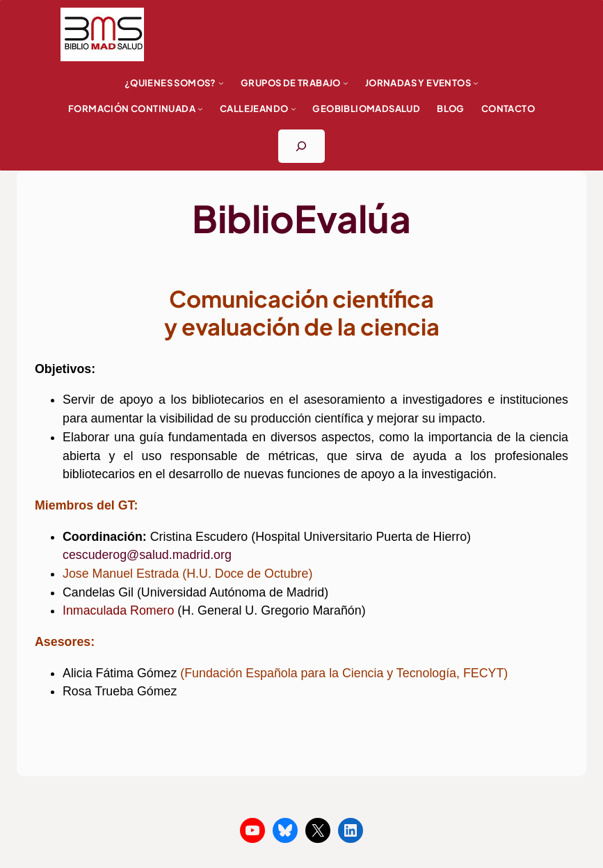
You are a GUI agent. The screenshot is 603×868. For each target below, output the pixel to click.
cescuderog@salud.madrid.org (147, 555)
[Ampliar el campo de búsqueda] (301, 146)
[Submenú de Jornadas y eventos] (476, 83)
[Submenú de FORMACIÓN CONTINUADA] (200, 109)
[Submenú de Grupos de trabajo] (346, 83)
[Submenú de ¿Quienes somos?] (221, 83)
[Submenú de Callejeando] (294, 109)
